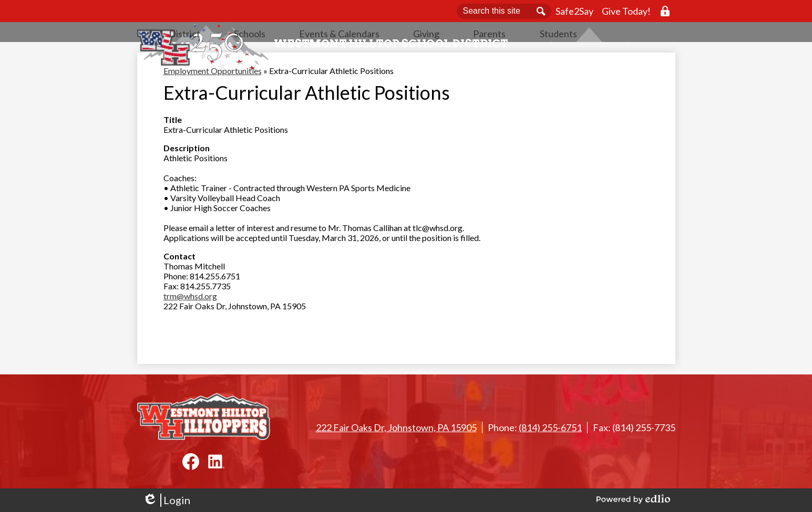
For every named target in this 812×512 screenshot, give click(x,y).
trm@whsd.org (190, 327)
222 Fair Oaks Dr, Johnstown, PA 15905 (396, 427)
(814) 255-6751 (550, 427)
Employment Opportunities (213, 102)
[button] (291, 60)
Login (166, 500)
